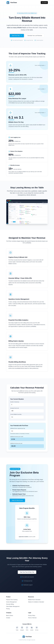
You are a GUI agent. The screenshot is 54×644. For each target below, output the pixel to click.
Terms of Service (32, 618)
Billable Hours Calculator (34, 600)
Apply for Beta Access (17, 500)
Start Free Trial (17, 36)
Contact (8, 618)
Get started (44, 3)
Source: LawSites (42, 89)
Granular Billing (10, 604)
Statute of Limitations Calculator (36, 602)
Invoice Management (11, 602)
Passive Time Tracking (12, 600)
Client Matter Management (13, 606)
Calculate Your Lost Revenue (35, 36)
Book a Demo (10, 616)
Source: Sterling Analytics (40, 65)
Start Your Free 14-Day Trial (27, 572)
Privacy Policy (32, 616)
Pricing (8, 609)
